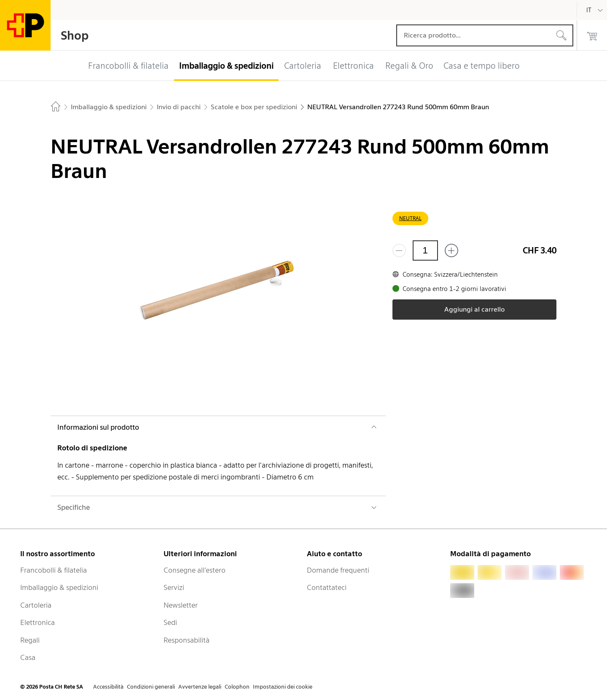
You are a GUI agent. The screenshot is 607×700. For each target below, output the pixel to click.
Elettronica (38, 622)
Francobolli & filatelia (54, 570)
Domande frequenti (338, 570)
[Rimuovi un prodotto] (399, 250)
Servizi (174, 587)
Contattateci (327, 587)
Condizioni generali (151, 687)
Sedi (170, 622)
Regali (30, 640)
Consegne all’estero (195, 570)
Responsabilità (187, 640)
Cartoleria (36, 605)
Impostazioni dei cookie (283, 687)
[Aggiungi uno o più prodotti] (451, 250)
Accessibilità (108, 687)
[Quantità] (425, 250)
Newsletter (181, 605)
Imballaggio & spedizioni (59, 587)
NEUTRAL (410, 218)
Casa (28, 657)
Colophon (237, 687)
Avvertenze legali (200, 687)
